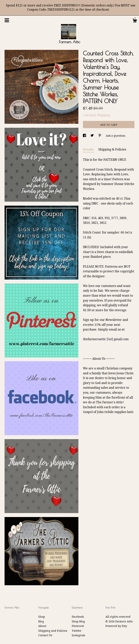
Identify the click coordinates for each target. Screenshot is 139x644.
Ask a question (116, 136)
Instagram (78, 635)
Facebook (78, 617)
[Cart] (135, 21)
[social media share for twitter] (93, 136)
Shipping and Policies (53, 631)
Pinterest (78, 626)
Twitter (77, 631)
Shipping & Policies (112, 149)
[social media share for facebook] (85, 136)
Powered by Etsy (116, 626)
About (42, 626)
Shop (42, 617)
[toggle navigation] (7, 20)
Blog (41, 621)
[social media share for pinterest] (100, 136)
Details (89, 149)
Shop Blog (78, 621)
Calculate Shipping (96, 115)
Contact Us (45, 635)
